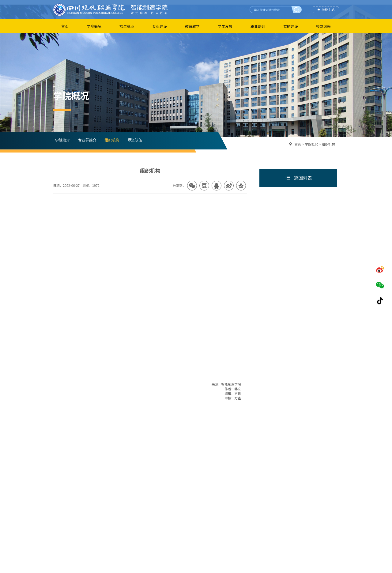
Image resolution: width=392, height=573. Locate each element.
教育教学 (192, 26)
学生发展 (225, 26)
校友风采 (323, 26)
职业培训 (258, 26)
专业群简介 (87, 140)
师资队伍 (135, 140)
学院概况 (94, 26)
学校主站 (328, 10)
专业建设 (160, 26)
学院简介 (62, 140)
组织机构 (112, 140)
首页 (65, 26)
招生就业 (127, 26)
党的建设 (291, 26)
